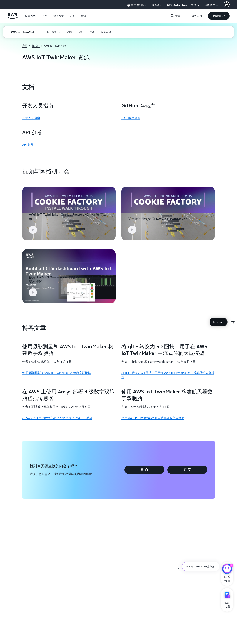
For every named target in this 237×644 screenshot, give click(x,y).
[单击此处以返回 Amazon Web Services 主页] (12, 18)
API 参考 (28, 144)
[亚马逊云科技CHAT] (227, 569)
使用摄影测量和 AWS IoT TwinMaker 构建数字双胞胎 (57, 370)
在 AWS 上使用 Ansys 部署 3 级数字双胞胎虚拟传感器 (57, 415)
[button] (31, 16)
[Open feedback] (233, 322)
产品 (25, 46)
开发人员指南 (31, 118)
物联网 (36, 46)
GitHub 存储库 (131, 118)
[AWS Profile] (227, 4)
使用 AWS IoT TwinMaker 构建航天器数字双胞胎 (153, 415)
